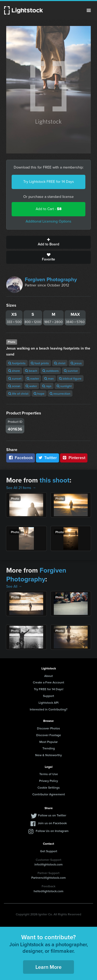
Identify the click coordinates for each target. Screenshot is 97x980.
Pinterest (74, 458)
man (49, 378)
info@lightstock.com (48, 864)
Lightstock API (48, 703)
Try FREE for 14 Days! (49, 689)
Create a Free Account (48, 682)
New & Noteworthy (48, 755)
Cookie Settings (49, 787)
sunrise (71, 371)
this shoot (55, 480)
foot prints (40, 363)
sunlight (64, 386)
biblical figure (70, 378)
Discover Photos (48, 728)
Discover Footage (49, 735)
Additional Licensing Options (48, 221)
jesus (76, 363)
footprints (17, 363)
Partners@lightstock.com (48, 878)
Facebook (21, 458)
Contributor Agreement (49, 794)
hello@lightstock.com (48, 891)
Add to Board (48, 242)
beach (31, 371)
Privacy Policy (48, 781)
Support (48, 696)
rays (47, 386)
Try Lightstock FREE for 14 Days (49, 182)
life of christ (18, 394)
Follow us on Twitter (52, 815)
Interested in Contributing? (49, 709)
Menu (89, 10)
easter (33, 378)
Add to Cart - (49, 209)
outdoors (51, 371)
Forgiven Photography (51, 279)
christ (60, 363)
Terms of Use (49, 774)
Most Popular (48, 742)
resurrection (60, 394)
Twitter (48, 458)
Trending (49, 748)
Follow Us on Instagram (52, 831)
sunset (15, 378)
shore (14, 371)
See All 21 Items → (21, 488)
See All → (14, 586)
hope (39, 394)
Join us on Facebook (52, 823)
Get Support (49, 851)
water (31, 386)
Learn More (48, 967)
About (48, 676)
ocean (14, 386)
